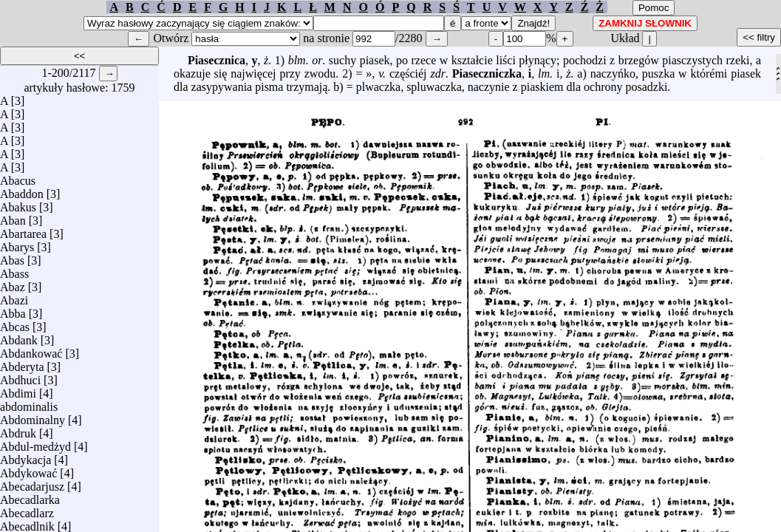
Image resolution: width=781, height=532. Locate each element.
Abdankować (31, 350)
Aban (13, 217)
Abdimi (18, 390)
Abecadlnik (27, 523)
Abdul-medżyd (35, 443)
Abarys (17, 243)
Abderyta (22, 363)
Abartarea (23, 230)
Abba (13, 310)
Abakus (18, 204)
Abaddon (22, 190)
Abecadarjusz (32, 483)
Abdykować (28, 470)
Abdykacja (25, 456)
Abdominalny (33, 416)
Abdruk (18, 430)
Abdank (19, 337)
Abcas (15, 323)
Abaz (13, 283)
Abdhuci (20, 376)
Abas (12, 257)
